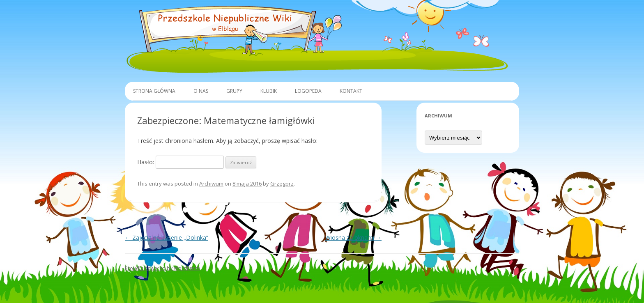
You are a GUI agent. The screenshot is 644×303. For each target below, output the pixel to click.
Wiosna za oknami (353, 238)
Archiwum (211, 184)
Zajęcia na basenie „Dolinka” (167, 238)
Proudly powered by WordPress (162, 268)
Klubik (269, 91)
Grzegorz (282, 184)
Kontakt (351, 91)
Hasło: (181, 162)
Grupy (234, 91)
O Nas (201, 91)
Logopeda (308, 91)
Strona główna (154, 91)
